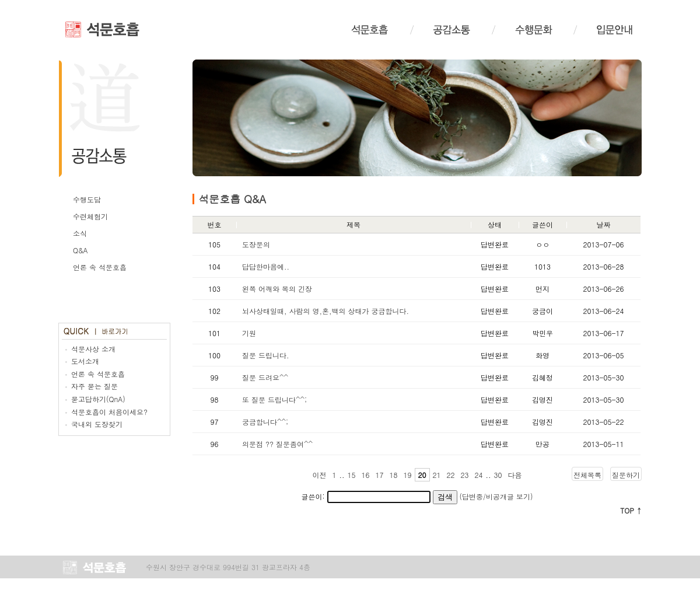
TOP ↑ (631, 510)
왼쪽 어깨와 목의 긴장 (277, 289)
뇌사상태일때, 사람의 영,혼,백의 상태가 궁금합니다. (325, 311)
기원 (249, 333)
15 (352, 475)
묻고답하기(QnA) (98, 399)
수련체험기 (90, 216)
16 (366, 475)
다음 (515, 475)
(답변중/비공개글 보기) (496, 496)
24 (479, 475)
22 (451, 475)
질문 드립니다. (266, 355)
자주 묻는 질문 (94, 386)
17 (380, 475)
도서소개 (85, 361)
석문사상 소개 (93, 349)
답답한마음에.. (266, 266)
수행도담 (87, 199)
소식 (80, 233)
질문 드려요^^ (265, 377)
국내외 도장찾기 (97, 424)
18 (394, 475)
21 (437, 475)
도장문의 (256, 244)
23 (465, 475)
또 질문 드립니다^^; (274, 399)
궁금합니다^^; (265, 422)
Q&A (80, 250)
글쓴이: (365, 496)
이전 (320, 475)
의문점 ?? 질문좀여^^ (277, 444)
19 (408, 475)
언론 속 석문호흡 (100, 267)
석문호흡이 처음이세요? (109, 412)
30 (498, 475)
